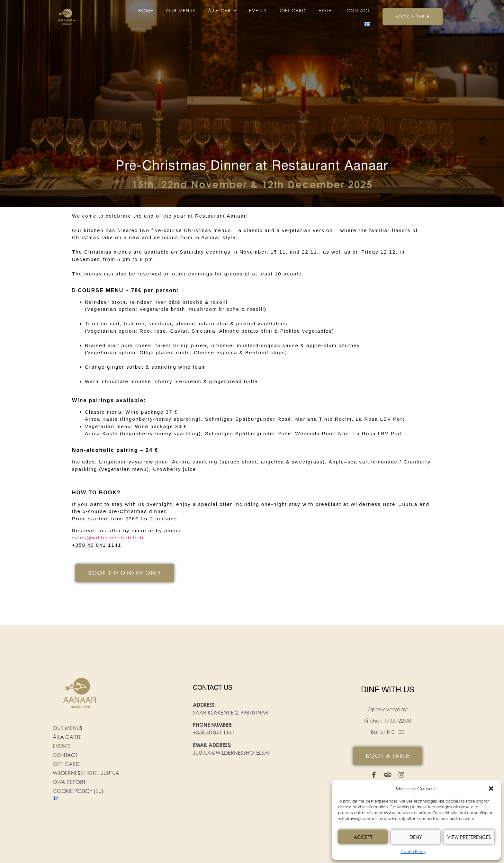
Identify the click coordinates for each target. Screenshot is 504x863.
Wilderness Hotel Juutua (86, 773)
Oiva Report (69, 782)
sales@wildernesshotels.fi (108, 538)
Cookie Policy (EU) (78, 791)
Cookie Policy (413, 852)
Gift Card (293, 10)
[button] (491, 788)
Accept (363, 837)
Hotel (326, 10)
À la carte (222, 10)
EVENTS (258, 10)
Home (146, 10)
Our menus (181, 10)
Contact (358, 10)
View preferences (469, 837)
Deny (416, 837)
